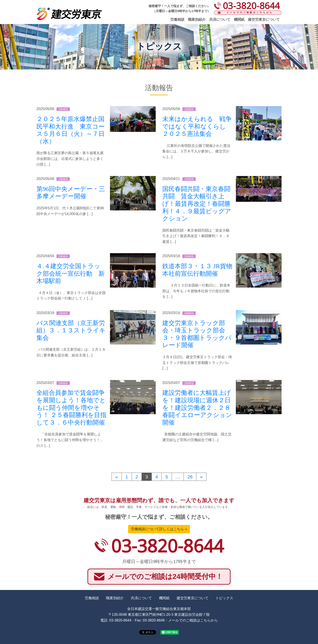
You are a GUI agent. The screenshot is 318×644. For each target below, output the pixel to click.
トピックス (224, 598)
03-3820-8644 (167, 546)
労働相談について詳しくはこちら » (159, 529)
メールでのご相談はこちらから (250, 12)
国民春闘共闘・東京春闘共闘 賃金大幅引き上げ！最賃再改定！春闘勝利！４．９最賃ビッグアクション (197, 204)
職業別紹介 (197, 20)
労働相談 (177, 20)
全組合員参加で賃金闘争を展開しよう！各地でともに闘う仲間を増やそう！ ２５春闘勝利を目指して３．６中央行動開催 (71, 407)
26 (190, 477)
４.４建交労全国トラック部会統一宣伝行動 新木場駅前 (71, 273)
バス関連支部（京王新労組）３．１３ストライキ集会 (71, 330)
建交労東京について (264, 20)
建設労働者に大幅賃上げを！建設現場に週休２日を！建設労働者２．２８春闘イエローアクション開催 (197, 407)
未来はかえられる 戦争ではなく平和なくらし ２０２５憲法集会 (197, 126)
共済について (220, 20)
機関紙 (239, 20)
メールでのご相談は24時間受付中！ (165, 577)
